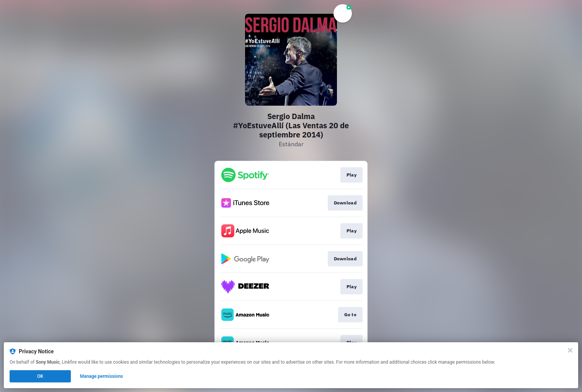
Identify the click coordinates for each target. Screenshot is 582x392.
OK (40, 376)
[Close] (570, 350)
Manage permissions (102, 376)
